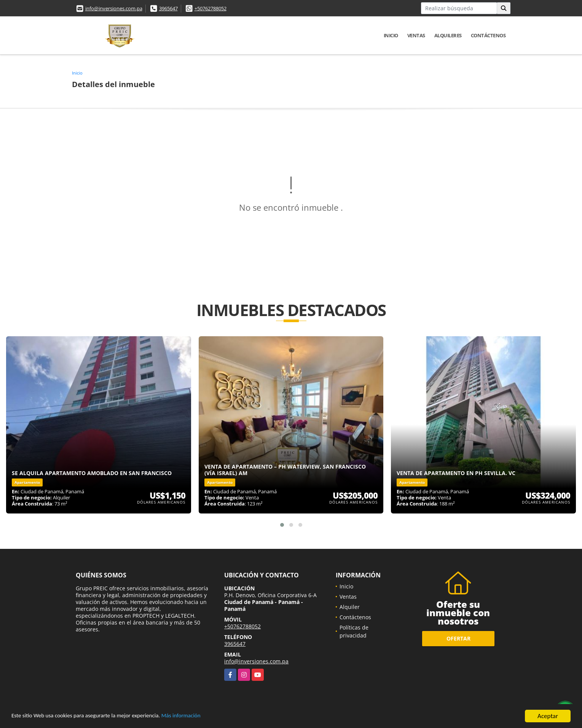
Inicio (391, 35)
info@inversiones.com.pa (114, 8)
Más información (203, 717)
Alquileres (448, 35)
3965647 (168, 8)
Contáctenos (488, 35)
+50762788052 (210, 8)
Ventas (416, 35)
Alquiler (350, 607)
